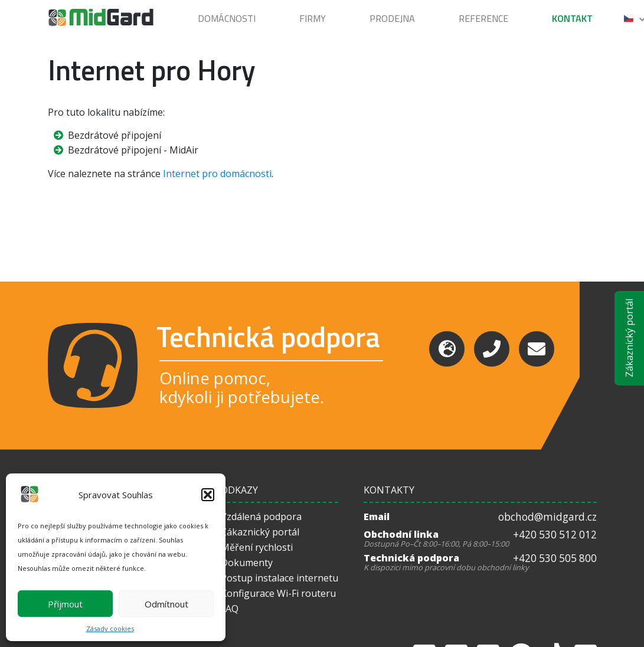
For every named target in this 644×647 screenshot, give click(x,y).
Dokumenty (247, 563)
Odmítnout (166, 604)
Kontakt (572, 18)
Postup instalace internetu (279, 578)
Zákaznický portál (629, 339)
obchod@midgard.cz (547, 517)
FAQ (230, 609)
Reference (483, 18)
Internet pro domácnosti (217, 174)
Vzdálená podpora (261, 517)
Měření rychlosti (257, 547)
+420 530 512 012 (555, 535)
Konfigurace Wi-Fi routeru (278, 593)
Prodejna (392, 18)
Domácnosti (227, 18)
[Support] (447, 349)
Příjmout (65, 604)
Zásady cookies (110, 628)
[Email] (537, 349)
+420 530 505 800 (555, 558)
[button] (208, 495)
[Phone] (492, 349)
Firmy (313, 18)
